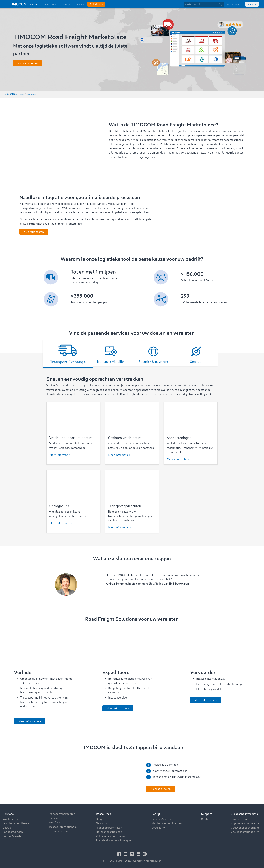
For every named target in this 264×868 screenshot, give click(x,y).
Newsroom (103, 823)
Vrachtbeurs (10, 819)
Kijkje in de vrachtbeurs (111, 836)
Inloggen (252, 4)
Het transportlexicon (109, 832)
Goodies (158, 828)
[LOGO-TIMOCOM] (15, 4)
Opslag (7, 828)
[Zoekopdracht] (200, 4)
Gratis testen (96, 4)
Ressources (103, 814)
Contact (206, 819)
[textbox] (204, 4)
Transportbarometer (109, 828)
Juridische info (240, 819)
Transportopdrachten (62, 814)
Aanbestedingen (13, 832)
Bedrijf (156, 814)
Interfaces (55, 823)
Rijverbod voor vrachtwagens (114, 841)
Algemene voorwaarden (246, 823)
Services (8, 814)
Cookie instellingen (245, 832)
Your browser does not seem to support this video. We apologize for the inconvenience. (88, 778)
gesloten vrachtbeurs (16, 823)
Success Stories (161, 819)
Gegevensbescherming (245, 828)
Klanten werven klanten (167, 823)
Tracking (54, 818)
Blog (99, 819)
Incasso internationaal (63, 827)
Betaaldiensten (58, 831)
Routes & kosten (13, 836)
